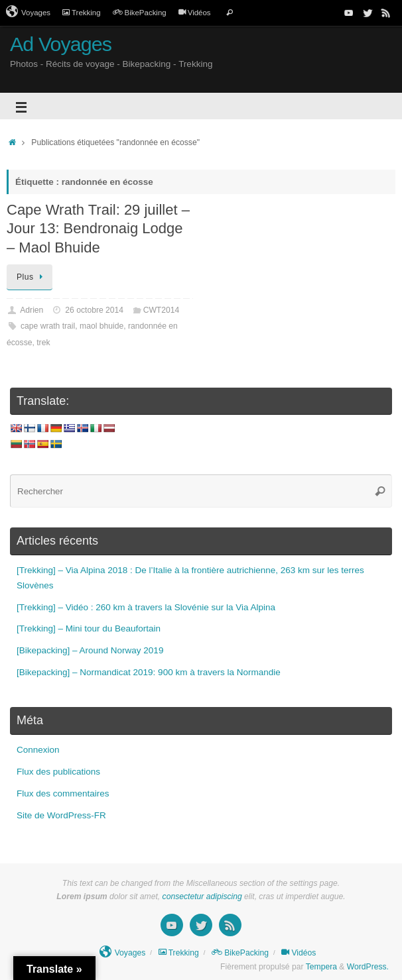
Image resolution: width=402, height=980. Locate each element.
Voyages (28, 12)
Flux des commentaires (63, 793)
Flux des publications (58, 772)
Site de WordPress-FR (61, 815)
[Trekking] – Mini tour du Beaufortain (89, 628)
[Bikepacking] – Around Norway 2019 (90, 650)
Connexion (38, 750)
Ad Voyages (61, 44)
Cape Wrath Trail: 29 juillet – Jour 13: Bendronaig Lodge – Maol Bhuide (98, 229)
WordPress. (368, 967)
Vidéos (195, 13)
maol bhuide (101, 326)
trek (43, 343)
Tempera (321, 967)
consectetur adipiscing (202, 897)
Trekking (82, 13)
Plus (32, 277)
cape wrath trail (48, 326)
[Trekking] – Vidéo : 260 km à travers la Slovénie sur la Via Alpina (146, 607)
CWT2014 (162, 310)
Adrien (32, 310)
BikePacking (140, 13)
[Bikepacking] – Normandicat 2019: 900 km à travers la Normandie (149, 672)
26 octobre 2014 (94, 310)
